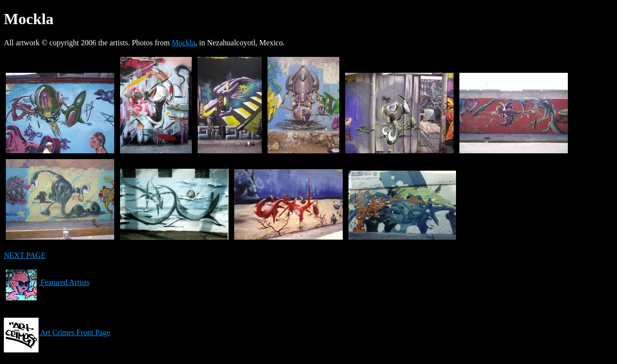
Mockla (183, 43)
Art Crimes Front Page (57, 332)
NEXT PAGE (25, 255)
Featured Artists (47, 282)
